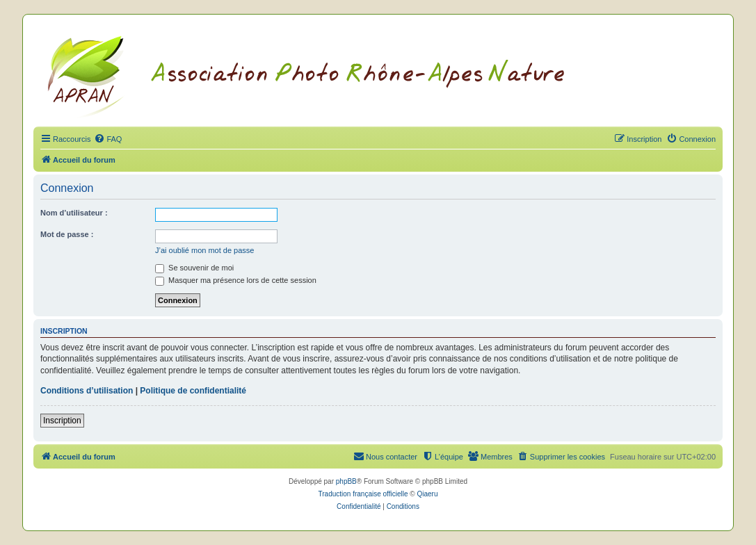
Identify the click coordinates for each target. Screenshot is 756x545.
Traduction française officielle (363, 494)
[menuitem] (108, 139)
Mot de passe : (67, 234)
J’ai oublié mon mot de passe (204, 250)
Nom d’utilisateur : (74, 213)
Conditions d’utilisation (87, 391)
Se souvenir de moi (194, 268)
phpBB (346, 481)
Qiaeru (427, 494)
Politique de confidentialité (193, 391)
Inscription (62, 421)
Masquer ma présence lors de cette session (236, 280)
